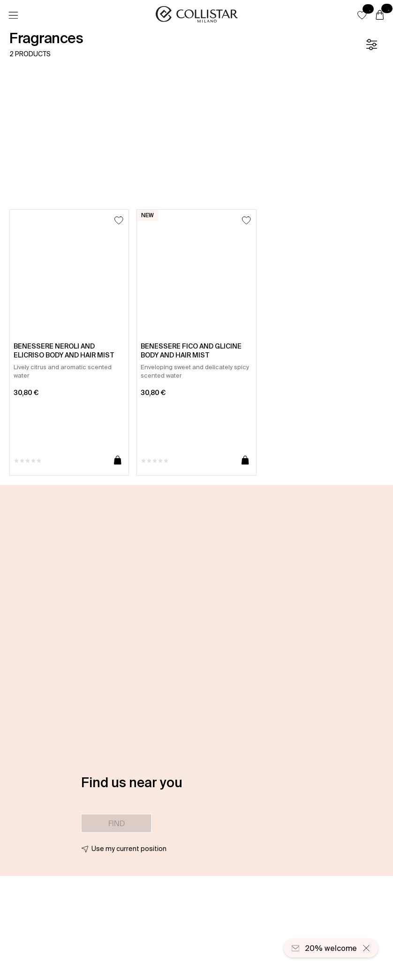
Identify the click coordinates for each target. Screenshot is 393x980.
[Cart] (380, 15)
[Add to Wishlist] (119, 220)
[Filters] (371, 45)
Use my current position (129, 849)
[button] (362, 15)
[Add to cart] (118, 461)
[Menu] (13, 15)
